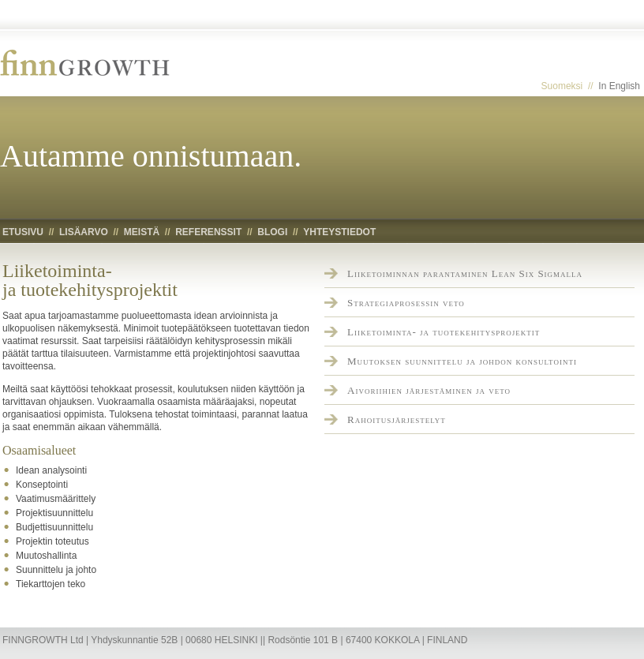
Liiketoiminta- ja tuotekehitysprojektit (444, 332)
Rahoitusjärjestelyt (397, 419)
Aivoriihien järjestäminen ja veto (429, 390)
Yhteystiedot (339, 232)
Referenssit (208, 232)
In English (619, 86)
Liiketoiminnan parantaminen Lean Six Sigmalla (465, 273)
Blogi (272, 232)
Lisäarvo (84, 232)
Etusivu (23, 232)
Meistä (142, 232)
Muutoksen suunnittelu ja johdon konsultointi (462, 361)
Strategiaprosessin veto (406, 303)
